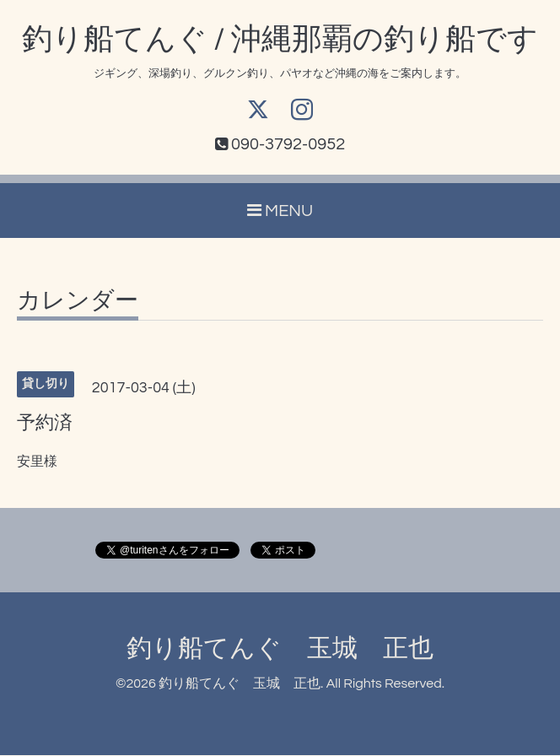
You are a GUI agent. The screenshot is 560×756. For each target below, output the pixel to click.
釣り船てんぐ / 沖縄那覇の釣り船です (280, 40)
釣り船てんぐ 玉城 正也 (280, 649)
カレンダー (78, 302)
